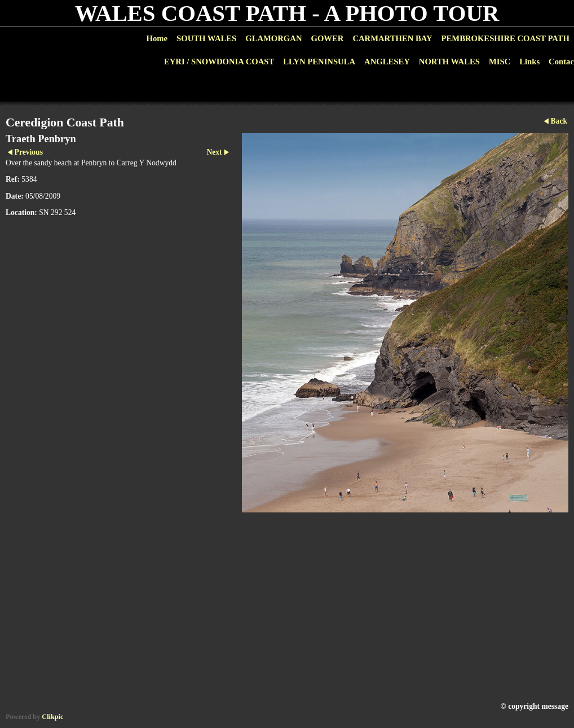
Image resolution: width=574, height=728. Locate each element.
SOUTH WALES (206, 38)
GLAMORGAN (273, 38)
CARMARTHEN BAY (392, 38)
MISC (500, 62)
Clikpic (52, 717)
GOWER (327, 38)
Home (157, 38)
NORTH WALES (449, 62)
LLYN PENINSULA (319, 62)
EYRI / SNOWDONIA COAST (219, 62)
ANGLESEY (387, 62)
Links (529, 62)
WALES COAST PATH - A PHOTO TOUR (287, 13)
